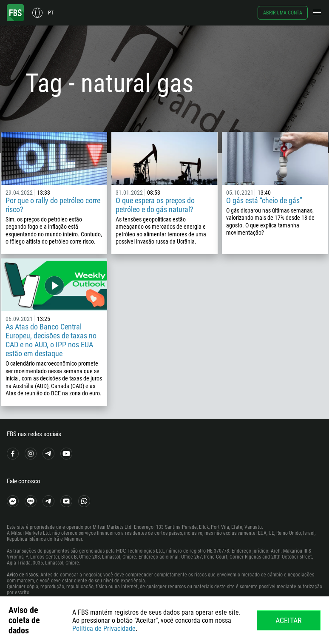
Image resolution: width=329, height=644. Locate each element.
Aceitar (289, 620)
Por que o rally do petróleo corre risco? (53, 205)
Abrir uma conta (283, 13)
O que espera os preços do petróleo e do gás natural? (155, 205)
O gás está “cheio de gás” (264, 200)
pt (51, 13)
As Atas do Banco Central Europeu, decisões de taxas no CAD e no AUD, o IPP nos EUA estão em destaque (51, 340)
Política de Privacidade (104, 628)
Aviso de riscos (22, 575)
